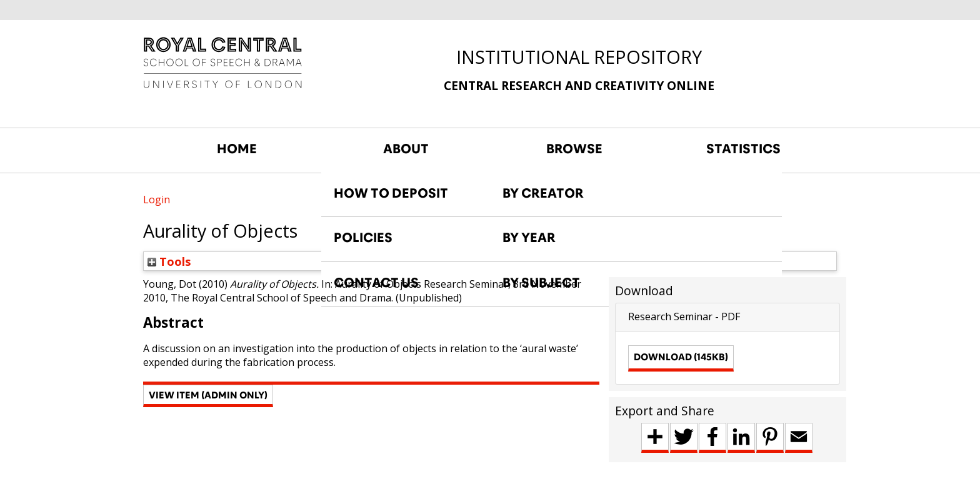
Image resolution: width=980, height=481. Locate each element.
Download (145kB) (681, 357)
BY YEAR (529, 238)
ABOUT (406, 149)
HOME (237, 149)
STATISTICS (743, 149)
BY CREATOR (543, 193)
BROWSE (574, 149)
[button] (208, 396)
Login (157, 200)
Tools (169, 261)
